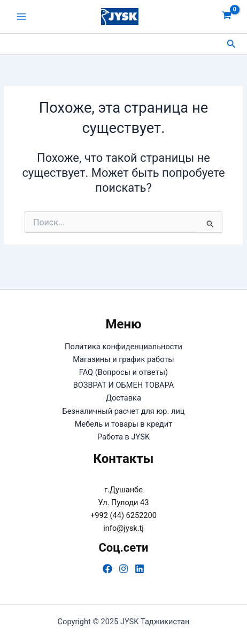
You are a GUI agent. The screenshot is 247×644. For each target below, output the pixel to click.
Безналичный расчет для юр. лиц (123, 411)
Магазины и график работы (123, 359)
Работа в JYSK (124, 437)
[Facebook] (107, 569)
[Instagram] (124, 569)
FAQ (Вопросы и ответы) (124, 372)
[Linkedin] (140, 569)
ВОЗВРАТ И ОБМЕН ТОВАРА (124, 385)
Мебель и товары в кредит (124, 424)
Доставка (124, 398)
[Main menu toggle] (21, 17)
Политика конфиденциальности (124, 347)
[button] (231, 44)
